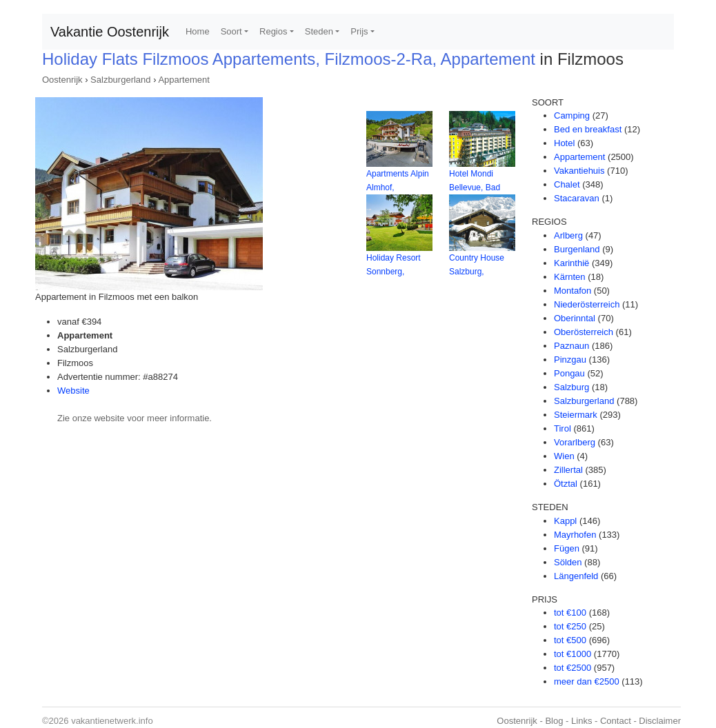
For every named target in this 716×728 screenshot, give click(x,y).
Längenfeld (576, 576)
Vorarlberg (575, 442)
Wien (564, 456)
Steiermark (576, 415)
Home (198, 31)
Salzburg (571, 387)
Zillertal (568, 470)
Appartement (183, 80)
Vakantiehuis (579, 171)
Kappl (565, 521)
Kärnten (570, 277)
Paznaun (571, 346)
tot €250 (570, 626)
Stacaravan (577, 198)
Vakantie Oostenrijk (110, 32)
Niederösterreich (587, 304)
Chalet (567, 184)
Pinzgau (570, 360)
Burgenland (577, 249)
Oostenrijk (62, 80)
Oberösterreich (584, 332)
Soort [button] (231, 31)
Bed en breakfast (588, 129)
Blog (554, 721)
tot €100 (570, 613)
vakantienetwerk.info (112, 721)
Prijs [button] (359, 31)
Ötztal (566, 484)
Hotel (564, 143)
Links (581, 721)
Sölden (568, 562)
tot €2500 (573, 668)
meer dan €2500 (587, 681)
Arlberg (568, 235)
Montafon (573, 291)
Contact (616, 721)
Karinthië (571, 263)
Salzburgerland (120, 80)
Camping (572, 115)
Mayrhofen (575, 535)
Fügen (567, 548)
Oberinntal (575, 318)
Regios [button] (273, 31)
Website (73, 391)
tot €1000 (573, 654)
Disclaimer (660, 721)
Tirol (563, 428)
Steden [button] (319, 31)
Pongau (569, 373)
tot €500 (570, 640)
